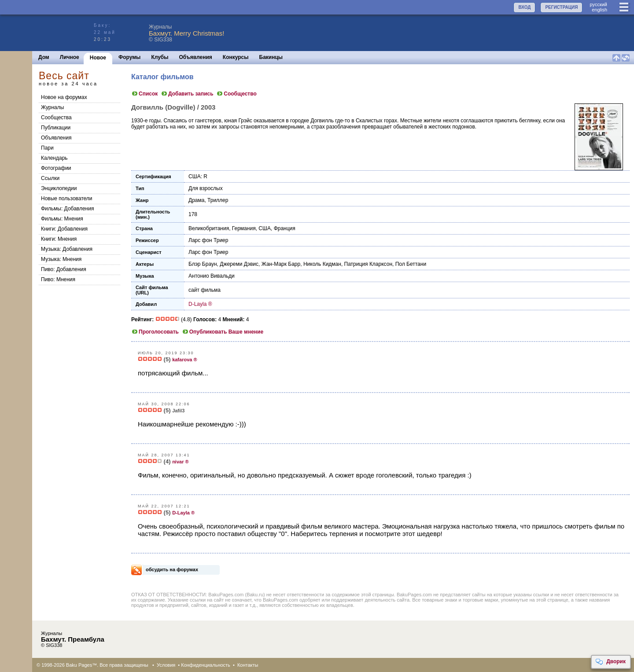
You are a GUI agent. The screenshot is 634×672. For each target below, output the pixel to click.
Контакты (248, 665)
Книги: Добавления (64, 229)
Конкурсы (236, 57)
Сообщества (56, 118)
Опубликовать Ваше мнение (223, 332)
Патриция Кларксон (368, 264)
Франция (285, 228)
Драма (196, 200)
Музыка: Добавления (67, 249)
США (265, 228)
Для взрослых (206, 188)
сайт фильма (205, 290)
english (599, 10)
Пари (47, 148)
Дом (44, 57)
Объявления (196, 57)
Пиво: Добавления (64, 269)
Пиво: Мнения (58, 279)
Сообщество (236, 94)
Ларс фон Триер (208, 240)
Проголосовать (155, 332)
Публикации (56, 128)
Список (144, 94)
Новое (98, 58)
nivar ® (180, 462)
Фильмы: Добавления (67, 209)
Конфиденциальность (206, 665)
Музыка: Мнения (61, 259)
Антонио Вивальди (212, 276)
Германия (244, 228)
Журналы (52, 107)
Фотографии (56, 168)
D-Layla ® (200, 304)
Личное (70, 57)
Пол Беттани (411, 264)
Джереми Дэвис (239, 264)
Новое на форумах (64, 97)
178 (193, 214)
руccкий (598, 4)
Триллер (218, 200)
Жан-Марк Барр (281, 264)
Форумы (129, 57)
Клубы (160, 57)
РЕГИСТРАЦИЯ (561, 7)
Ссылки (50, 178)
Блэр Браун (203, 264)
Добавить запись (187, 94)
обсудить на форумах (172, 569)
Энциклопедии (59, 188)
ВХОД (524, 7)
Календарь (54, 158)
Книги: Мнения (59, 239)
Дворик (610, 662)
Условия (166, 665)
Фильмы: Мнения (62, 219)
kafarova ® (184, 360)
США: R (198, 176)
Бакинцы (271, 57)
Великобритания (209, 228)
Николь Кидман (322, 264)
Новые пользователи (67, 198)
